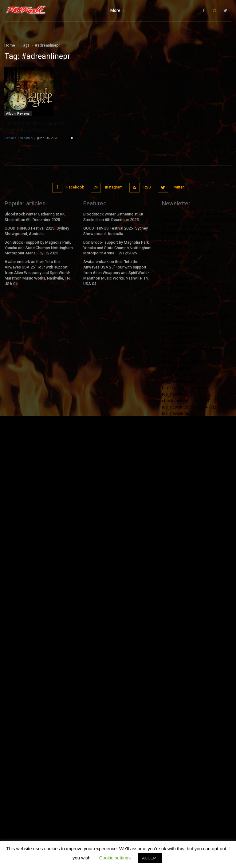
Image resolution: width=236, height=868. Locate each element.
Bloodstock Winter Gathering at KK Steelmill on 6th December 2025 (34, 215)
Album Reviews (18, 113)
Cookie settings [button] (115, 858)
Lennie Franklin (19, 138)
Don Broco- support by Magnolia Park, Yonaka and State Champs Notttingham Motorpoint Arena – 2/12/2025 (39, 244)
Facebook (75, 186)
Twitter (176, 186)
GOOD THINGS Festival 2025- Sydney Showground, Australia (36, 228)
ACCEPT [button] (150, 858)
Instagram (113, 186)
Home (10, 45)
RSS (146, 186)
